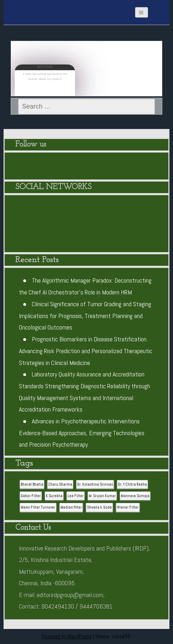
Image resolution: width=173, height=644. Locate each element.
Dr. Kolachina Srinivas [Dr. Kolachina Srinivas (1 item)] (95, 484)
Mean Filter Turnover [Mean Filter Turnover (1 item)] (38, 507)
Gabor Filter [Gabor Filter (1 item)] (31, 496)
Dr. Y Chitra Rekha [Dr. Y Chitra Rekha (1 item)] (132, 484)
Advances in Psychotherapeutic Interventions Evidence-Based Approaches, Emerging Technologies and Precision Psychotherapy (82, 433)
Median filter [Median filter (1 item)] (71, 507)
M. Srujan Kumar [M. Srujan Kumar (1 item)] (102, 496)
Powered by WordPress (66, 636)
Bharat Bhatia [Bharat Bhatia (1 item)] (32, 484)
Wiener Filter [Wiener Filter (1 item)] (128, 507)
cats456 (121, 636)
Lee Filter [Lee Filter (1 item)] (76, 496)
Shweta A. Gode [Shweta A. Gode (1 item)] (99, 507)
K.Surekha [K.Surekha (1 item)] (54, 496)
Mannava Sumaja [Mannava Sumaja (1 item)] (135, 496)
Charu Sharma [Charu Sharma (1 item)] (60, 484)
